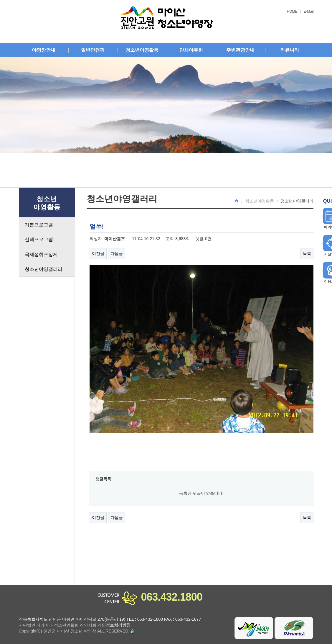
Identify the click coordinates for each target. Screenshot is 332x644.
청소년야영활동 (142, 50)
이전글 (98, 253)
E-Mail (309, 12)
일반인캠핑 (93, 50)
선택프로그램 (39, 239)
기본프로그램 (39, 225)
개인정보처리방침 (114, 625)
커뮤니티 (290, 50)
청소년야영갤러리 (44, 269)
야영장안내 (44, 50)
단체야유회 (191, 50)
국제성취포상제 (41, 254)
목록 (307, 253)
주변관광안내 (240, 50)
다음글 (117, 253)
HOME (292, 12)
